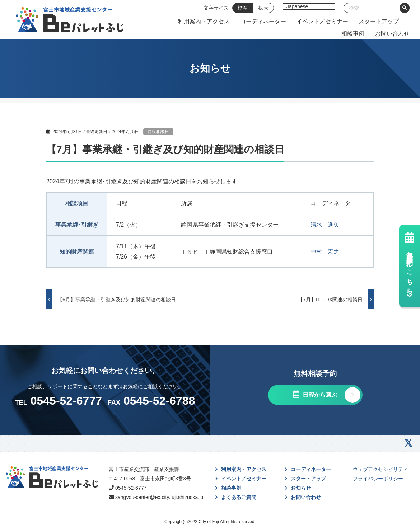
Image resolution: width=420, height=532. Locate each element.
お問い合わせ (392, 34)
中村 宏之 (325, 252)
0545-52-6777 (131, 488)
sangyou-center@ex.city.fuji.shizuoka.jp (159, 497)
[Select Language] (309, 6)
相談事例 (353, 34)
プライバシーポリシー (378, 479)
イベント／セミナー (322, 21)
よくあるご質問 (239, 497)
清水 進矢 (325, 225)
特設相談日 (158, 132)
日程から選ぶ (319, 395)
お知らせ (301, 488)
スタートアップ (379, 21)
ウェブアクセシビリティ (381, 469)
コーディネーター (263, 21)
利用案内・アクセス (204, 21)
